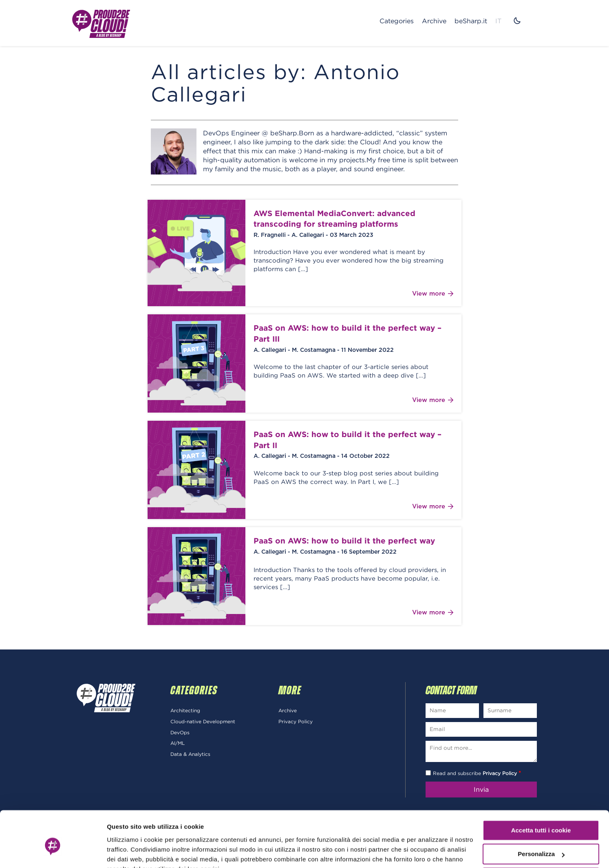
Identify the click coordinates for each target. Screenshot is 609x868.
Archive (434, 21)
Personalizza (541, 814)
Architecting (185, 712)
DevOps (180, 734)
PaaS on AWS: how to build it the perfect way (344, 542)
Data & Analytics (190, 756)
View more (433, 295)
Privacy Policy (296, 723)
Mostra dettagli (129, 852)
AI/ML (178, 745)
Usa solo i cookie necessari (541, 838)
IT (498, 21)
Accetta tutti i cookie (541, 791)
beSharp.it (471, 21)
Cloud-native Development (203, 723)
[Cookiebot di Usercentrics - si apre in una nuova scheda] (53, 852)
